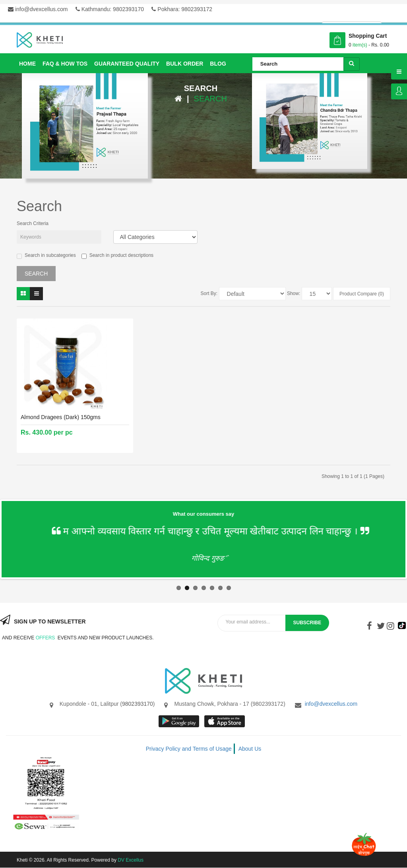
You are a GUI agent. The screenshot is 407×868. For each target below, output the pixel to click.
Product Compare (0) (362, 294)
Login (399, 91)
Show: (294, 293)
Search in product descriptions (117, 256)
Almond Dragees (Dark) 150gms (61, 417)
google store (179, 721)
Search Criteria (33, 223)
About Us (250, 749)
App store (225, 721)
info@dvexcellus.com (38, 9)
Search (210, 99)
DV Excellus (131, 860)
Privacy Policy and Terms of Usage (189, 749)
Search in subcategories (46, 256)
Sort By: (209, 293)
